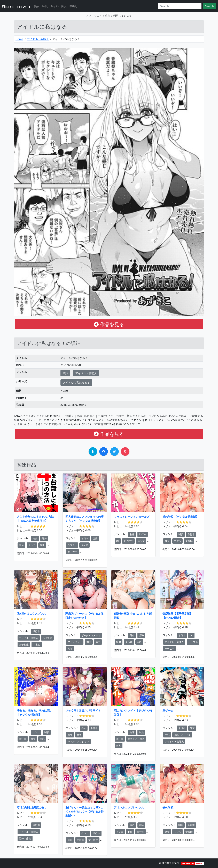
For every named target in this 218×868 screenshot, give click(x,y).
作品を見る (109, 324)
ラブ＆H (72, 545)
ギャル (54, 6)
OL (118, 541)
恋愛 (95, 538)
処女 (167, 541)
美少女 (141, 541)
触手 (79, 735)
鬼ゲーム (168, 711)
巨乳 (45, 6)
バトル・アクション (78, 741)
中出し (74, 6)
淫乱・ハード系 (182, 735)
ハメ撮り (47, 638)
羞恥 (21, 545)
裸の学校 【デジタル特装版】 (181, 517)
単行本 (85, 538)
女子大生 (72, 552)
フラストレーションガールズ (132, 517)
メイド (84, 545)
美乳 (139, 642)
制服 (42, 545)
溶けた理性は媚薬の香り (32, 807)
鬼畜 (192, 728)
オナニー (169, 649)
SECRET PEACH (16, 7)
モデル (177, 541)
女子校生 (128, 541)
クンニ (32, 545)
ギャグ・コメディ (91, 635)
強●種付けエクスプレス (31, 614)
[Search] (180, 6)
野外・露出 (25, 838)
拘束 (35, 538)
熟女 (37, 6)
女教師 (189, 541)
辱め (44, 538)
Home (19, 39)
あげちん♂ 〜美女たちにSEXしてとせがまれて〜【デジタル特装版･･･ (84, 812)
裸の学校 (168, 807)
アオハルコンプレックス (129, 807)
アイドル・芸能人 (38, 39)
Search (209, 6)
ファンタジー (75, 642)
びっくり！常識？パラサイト (83, 711)
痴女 (64, 6)
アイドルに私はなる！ (76, 383)
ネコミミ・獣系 (136, 739)
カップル (193, 642)
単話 (65, 373)
